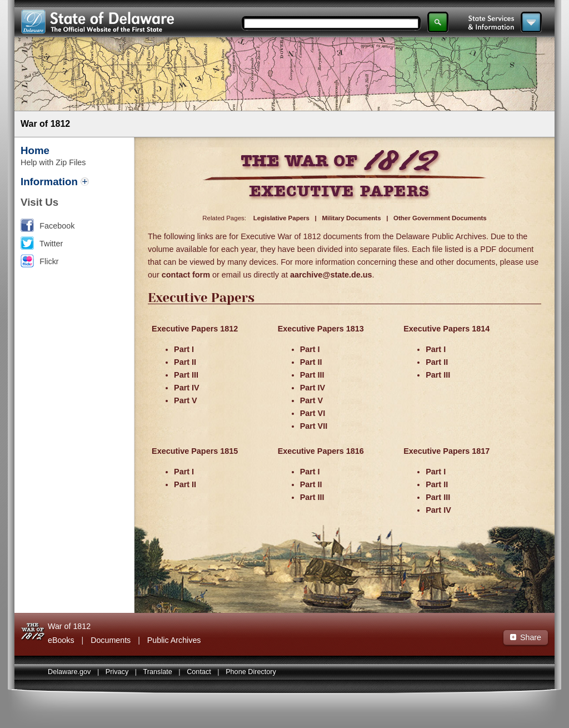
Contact (199, 672)
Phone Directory (251, 672)
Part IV (187, 388)
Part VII (314, 426)
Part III (186, 375)
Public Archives (174, 640)
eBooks (61, 640)
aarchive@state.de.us (331, 275)
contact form (186, 275)
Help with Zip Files (53, 162)
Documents (111, 640)
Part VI (313, 413)
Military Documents (351, 218)
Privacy (117, 672)
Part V (186, 400)
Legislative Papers (281, 218)
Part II (185, 362)
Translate (158, 672)
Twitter (51, 244)
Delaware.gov (69, 672)
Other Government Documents (440, 218)
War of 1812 (45, 124)
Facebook (57, 226)
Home (35, 150)
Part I (184, 349)
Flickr (49, 261)
